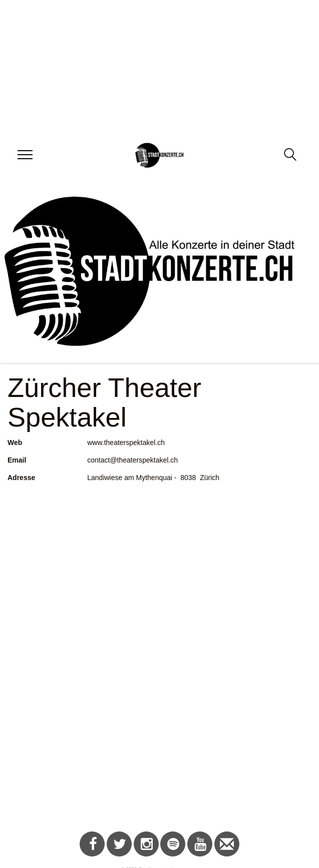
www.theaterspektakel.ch (126, 443)
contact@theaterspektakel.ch (132, 460)
